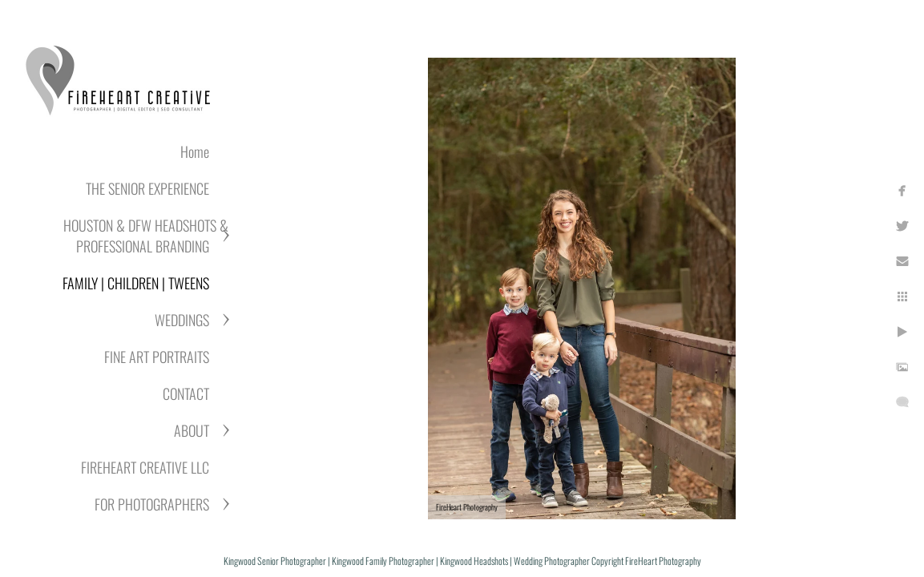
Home (195, 151)
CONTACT (186, 393)
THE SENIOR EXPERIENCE (147, 188)
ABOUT (192, 430)
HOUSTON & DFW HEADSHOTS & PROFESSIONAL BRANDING (146, 236)
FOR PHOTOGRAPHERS (152, 504)
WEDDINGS (182, 320)
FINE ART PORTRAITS (157, 357)
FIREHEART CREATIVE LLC (145, 467)
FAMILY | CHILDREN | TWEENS (136, 283)
